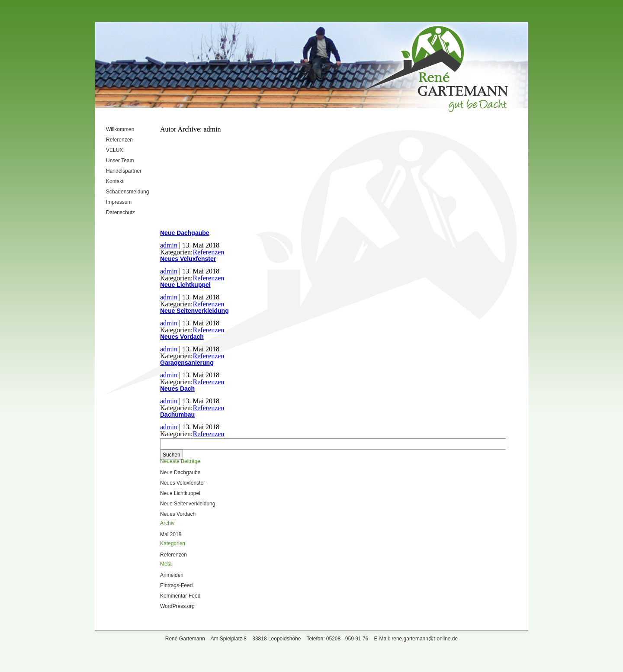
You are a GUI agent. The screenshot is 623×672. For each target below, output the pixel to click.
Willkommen (120, 129)
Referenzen (119, 140)
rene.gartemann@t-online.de (425, 639)
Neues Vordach (182, 337)
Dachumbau (177, 415)
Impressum (119, 202)
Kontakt (115, 181)
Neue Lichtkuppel (185, 285)
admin (169, 245)
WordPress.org (177, 606)
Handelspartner (124, 171)
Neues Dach (177, 389)
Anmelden (172, 575)
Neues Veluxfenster (188, 259)
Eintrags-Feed (176, 585)
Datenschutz (120, 212)
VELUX (114, 150)
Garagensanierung (187, 363)
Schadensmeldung (127, 192)
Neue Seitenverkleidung (194, 311)
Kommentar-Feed (180, 596)
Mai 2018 (171, 534)
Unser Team (120, 161)
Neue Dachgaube (185, 233)
